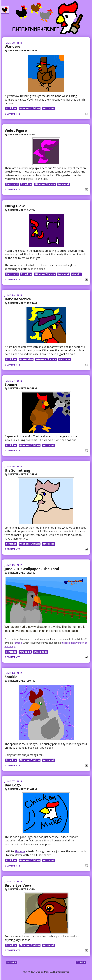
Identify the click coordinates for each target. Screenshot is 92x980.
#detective (26, 359)
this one (20, 851)
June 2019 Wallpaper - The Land (32, 569)
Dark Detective (18, 299)
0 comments (12, 114)
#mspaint (48, 108)
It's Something (17, 470)
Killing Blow (15, 206)
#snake (77, 274)
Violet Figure (16, 130)
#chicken (11, 108)
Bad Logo (13, 785)
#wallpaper (40, 652)
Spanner (12, 384)
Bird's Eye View (18, 885)
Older (81, 962)
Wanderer (13, 46)
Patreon (18, 643)
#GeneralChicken (30, 108)
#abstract (12, 184)
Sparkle (11, 677)
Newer (12, 962)
